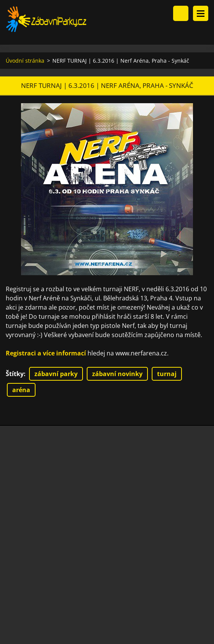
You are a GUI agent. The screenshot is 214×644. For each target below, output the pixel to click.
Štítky (15, 374)
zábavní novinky (117, 374)
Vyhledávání (181, 13)
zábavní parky (56, 374)
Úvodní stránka (25, 61)
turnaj (167, 374)
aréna (21, 390)
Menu (201, 13)
